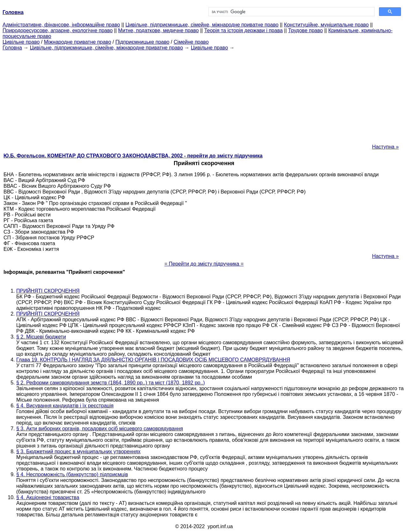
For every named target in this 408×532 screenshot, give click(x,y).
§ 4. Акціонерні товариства (48, 497)
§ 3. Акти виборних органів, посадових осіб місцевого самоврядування (100, 429)
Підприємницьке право (142, 42)
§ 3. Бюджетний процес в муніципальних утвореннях (78, 452)
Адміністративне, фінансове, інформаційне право (61, 25)
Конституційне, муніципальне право (326, 25)
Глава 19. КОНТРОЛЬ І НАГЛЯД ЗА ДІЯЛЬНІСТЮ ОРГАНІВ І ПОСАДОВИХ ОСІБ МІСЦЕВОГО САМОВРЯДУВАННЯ (153, 360)
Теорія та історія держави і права (244, 30)
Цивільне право (21, 42)
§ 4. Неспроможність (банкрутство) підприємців (72, 474)
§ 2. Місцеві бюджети (41, 337)
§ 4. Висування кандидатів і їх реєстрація (65, 406)
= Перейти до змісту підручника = (204, 264)
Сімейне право (191, 42)
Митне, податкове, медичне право (159, 30)
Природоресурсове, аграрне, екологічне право (58, 30)
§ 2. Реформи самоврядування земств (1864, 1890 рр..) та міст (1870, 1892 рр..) (111, 383)
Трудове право (306, 30)
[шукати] (291, 12)
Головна (12, 48)
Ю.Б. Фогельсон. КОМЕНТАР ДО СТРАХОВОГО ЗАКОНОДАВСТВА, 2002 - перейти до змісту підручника (133, 156)
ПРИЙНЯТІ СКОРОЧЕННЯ (48, 291)
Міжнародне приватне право (78, 42)
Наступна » (385, 147)
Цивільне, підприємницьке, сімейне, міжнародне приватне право (202, 25)
